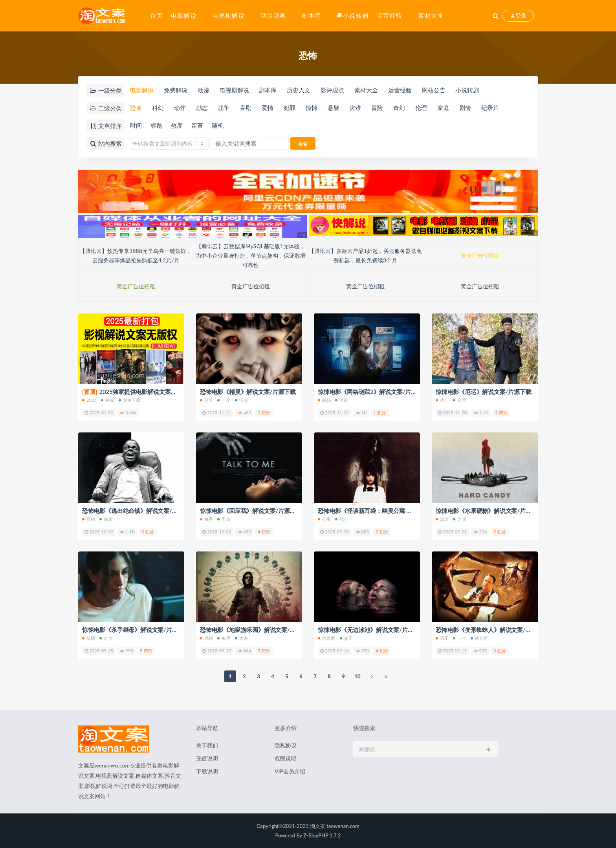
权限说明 (286, 758)
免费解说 (176, 90)
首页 (157, 15)
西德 (89, 519)
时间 (136, 125)
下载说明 (207, 771)
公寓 (324, 519)
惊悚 (312, 108)
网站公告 (434, 90)
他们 (442, 400)
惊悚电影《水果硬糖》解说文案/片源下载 (489, 511)
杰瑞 (442, 519)
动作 (180, 108)
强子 (442, 638)
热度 (177, 125)
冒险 (377, 108)
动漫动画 (273, 15)
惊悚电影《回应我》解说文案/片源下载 (251, 511)
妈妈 (324, 400)
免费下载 (130, 400)
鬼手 (206, 519)
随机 (218, 125)
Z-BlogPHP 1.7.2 (322, 835)
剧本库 (312, 15)
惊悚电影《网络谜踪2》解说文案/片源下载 (373, 392)
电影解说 (184, 15)
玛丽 (206, 638)
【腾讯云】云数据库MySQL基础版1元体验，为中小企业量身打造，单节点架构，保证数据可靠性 (251, 255)
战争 (224, 108)
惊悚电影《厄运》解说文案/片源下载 (484, 392)
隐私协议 (286, 745)
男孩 (224, 519)
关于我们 (207, 745)
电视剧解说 (229, 15)
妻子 (346, 638)
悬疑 (334, 108)
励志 (202, 108)
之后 (459, 519)
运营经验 (390, 15)
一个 (224, 400)
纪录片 (490, 108)
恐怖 (136, 108)
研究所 (479, 638)
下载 (241, 400)
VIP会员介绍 (290, 771)
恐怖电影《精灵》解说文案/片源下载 (248, 392)
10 (357, 676)
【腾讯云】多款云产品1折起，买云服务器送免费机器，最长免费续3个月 (365, 255)
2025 (89, 400)
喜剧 (246, 108)
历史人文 (299, 90)
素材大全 (431, 15)
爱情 (268, 108)
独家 (107, 400)
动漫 (203, 90)
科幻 (158, 108)
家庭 (443, 108)
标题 (156, 125)
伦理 (421, 108)
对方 (106, 638)
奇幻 (399, 108)
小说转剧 (353, 15)
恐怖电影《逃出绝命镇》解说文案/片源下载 (139, 511)
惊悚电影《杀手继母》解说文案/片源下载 (136, 630)
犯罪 (290, 108)
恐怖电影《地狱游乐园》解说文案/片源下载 (257, 630)
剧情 (465, 108)
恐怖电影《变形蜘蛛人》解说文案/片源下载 (492, 630)
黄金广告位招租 (480, 255)
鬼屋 (224, 638)
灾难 (355, 108)
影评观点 (332, 90)
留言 (197, 125)
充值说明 (207, 758)
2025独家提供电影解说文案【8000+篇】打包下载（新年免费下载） (178, 392)
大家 (241, 638)
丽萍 (206, 400)
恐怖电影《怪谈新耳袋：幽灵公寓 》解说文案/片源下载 (390, 511)
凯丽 (89, 638)
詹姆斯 (327, 638)
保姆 (106, 519)
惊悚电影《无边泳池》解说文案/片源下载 (371, 630)
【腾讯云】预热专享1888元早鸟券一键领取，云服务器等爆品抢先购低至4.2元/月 (136, 255)
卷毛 (459, 400)
